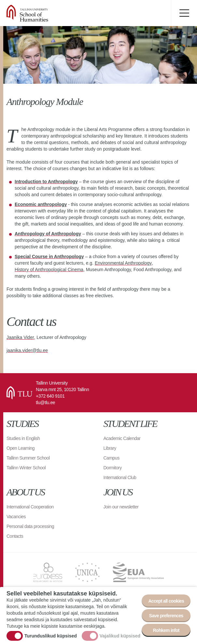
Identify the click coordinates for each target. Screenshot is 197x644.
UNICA (87, 572)
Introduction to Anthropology (46, 182)
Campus (112, 458)
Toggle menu (184, 13)
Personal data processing (30, 526)
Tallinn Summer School (28, 458)
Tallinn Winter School (26, 468)
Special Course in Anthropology (49, 256)
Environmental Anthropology (123, 263)
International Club (120, 477)
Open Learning (21, 448)
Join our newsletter (121, 507)
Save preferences (166, 616)
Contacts (15, 536)
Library (110, 448)
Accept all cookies (166, 601)
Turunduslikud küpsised (51, 636)
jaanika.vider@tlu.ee (27, 350)
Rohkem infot (166, 630)
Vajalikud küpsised (120, 636)
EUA (138, 572)
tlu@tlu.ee (45, 402)
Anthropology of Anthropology (48, 234)
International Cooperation (30, 507)
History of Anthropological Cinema (49, 270)
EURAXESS (48, 572)
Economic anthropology (41, 204)
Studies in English (23, 438)
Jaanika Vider (20, 337)
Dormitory (113, 468)
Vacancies (16, 517)
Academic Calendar (122, 438)
